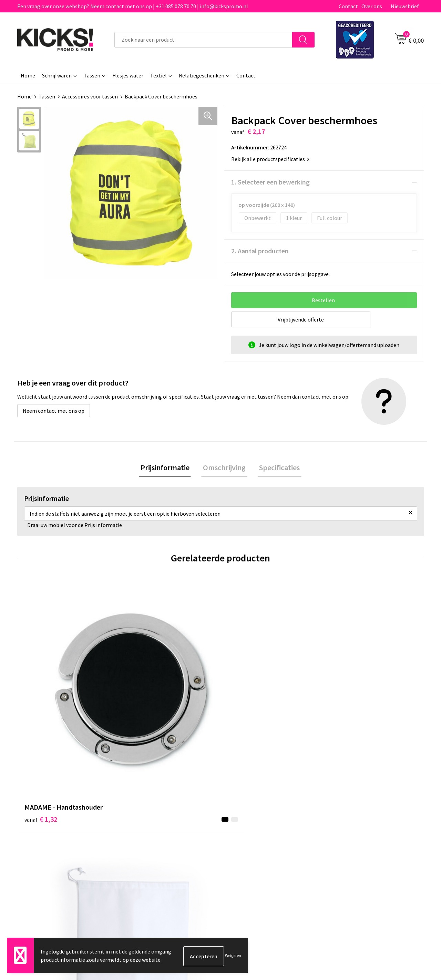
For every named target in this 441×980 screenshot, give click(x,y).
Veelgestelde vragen (152, 812)
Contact (348, 6)
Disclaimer (342, 822)
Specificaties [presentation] (276, 468)
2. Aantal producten (260, 251)
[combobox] (203, 40)
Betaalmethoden (249, 812)
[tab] (168, 468)
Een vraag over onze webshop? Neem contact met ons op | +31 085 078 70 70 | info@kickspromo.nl (133, 6)
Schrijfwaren (57, 75)
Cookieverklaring (350, 812)
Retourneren (244, 822)
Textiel (158, 75)
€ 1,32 (41, 694)
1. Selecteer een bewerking (270, 182)
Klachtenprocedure (151, 833)
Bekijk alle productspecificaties (270, 159)
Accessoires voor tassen (90, 96)
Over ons (372, 6)
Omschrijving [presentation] (224, 468)
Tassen (92, 75)
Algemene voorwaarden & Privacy (369, 801)
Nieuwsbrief (405, 6)
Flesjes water (128, 75)
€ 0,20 (346, 694)
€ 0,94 (142, 694)
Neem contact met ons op (54, 411)
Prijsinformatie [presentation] (168, 468)
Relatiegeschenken (202, 75)
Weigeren (233, 956)
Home (28, 75)
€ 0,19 (244, 694)
